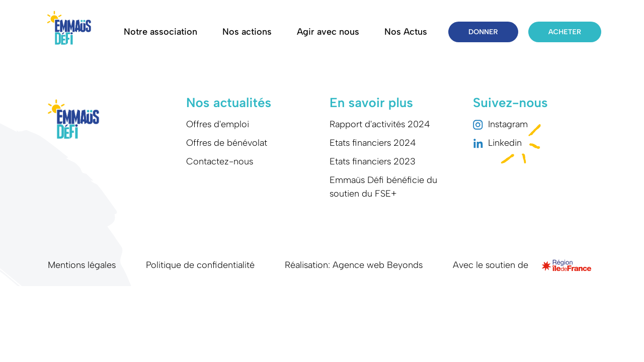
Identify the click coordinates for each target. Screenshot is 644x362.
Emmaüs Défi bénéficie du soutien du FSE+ (383, 187)
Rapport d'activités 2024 (380, 124)
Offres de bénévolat (227, 143)
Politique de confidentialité (200, 265)
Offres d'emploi (218, 124)
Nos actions (247, 32)
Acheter (565, 32)
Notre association (160, 32)
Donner (483, 32)
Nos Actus (406, 32)
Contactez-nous (220, 161)
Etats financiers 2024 (373, 143)
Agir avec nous (328, 32)
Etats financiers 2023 (373, 161)
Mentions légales (82, 265)
